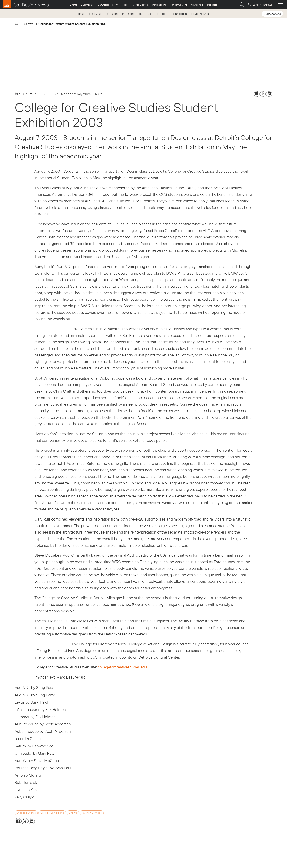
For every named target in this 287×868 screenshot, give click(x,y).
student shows (26, 813)
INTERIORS (128, 14)
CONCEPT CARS (200, 14)
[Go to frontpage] (26, 4)
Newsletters (197, 5)
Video (125, 5)
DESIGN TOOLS (178, 14)
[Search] (242, 5)
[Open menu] (281, 5)
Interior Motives (140, 5)
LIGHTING (160, 14)
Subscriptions (272, 14)
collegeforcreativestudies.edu (122, 667)
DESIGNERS (95, 14)
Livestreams (87, 5)
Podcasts (212, 5)
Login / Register (262, 5)
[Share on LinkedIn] (269, 94)
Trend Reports (159, 5)
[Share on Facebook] (257, 94)
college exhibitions (52, 813)
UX (149, 14)
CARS (81, 14)
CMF (141, 14)
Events (74, 5)
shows (73, 813)
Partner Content (179, 5)
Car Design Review (108, 5)
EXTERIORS (112, 14)
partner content (92, 813)
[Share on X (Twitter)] (263, 94)
